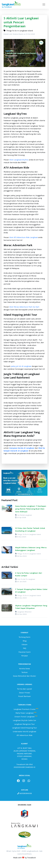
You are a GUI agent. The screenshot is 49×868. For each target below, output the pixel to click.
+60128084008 (25, 793)
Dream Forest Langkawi (24, 717)
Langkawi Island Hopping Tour (24, 728)
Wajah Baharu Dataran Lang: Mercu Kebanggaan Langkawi (31, 549)
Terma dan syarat (24, 689)
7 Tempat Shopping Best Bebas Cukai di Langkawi (31, 591)
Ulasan (24, 645)
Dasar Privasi (24, 693)
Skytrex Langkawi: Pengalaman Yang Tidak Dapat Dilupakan (31, 607)
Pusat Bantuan (24, 696)
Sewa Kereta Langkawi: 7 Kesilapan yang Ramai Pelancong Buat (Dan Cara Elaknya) (31, 509)
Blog (25, 641)
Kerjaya (24, 656)
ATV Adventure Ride (24, 735)
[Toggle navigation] (44, 4)
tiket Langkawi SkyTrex (19, 160)
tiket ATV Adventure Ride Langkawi (24, 237)
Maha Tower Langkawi (25, 713)
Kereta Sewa (24, 669)
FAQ (25, 648)
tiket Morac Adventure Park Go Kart (24, 307)
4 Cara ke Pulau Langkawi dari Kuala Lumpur (29, 574)
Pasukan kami (25, 652)
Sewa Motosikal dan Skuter (24, 676)
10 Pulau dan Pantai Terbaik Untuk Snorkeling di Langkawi (30, 530)
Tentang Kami (24, 637)
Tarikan (25, 672)
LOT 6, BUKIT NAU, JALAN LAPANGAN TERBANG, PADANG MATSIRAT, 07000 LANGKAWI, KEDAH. (25, 754)
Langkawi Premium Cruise (24, 709)
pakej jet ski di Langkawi (21, 366)
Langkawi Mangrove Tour (24, 724)
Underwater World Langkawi (25, 732)
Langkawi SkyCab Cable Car (24, 720)
